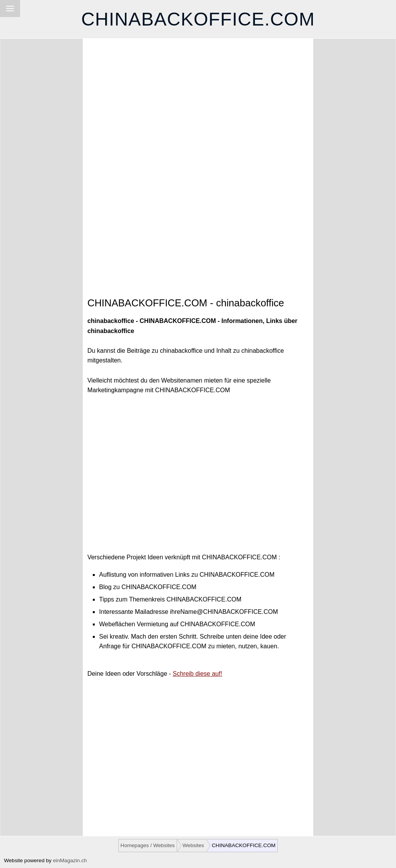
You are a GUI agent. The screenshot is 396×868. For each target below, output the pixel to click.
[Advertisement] (198, 111)
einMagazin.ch (70, 860)
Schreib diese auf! (198, 674)
